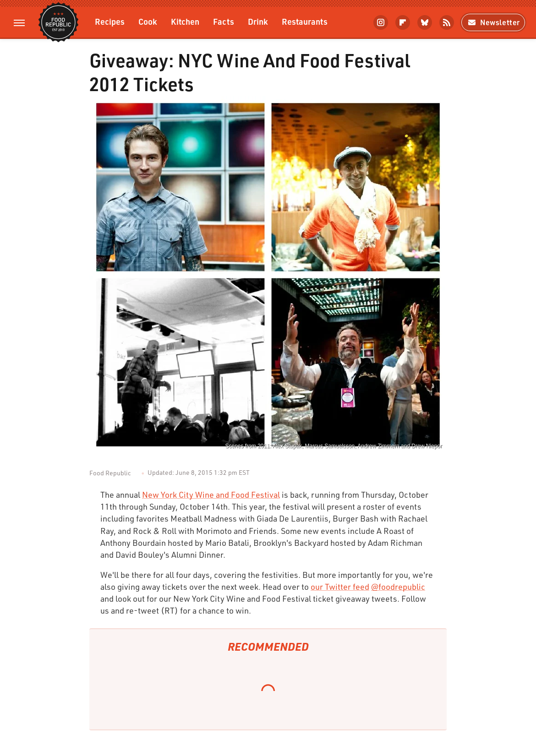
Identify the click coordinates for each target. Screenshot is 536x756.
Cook (148, 21)
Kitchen (185, 21)
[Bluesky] (425, 22)
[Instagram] (381, 22)
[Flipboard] (403, 22)
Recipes (110, 21)
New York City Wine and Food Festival (211, 495)
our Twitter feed (340, 587)
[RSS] (447, 22)
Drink (258, 21)
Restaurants (305, 21)
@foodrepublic (398, 587)
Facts (224, 21)
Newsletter (493, 22)
